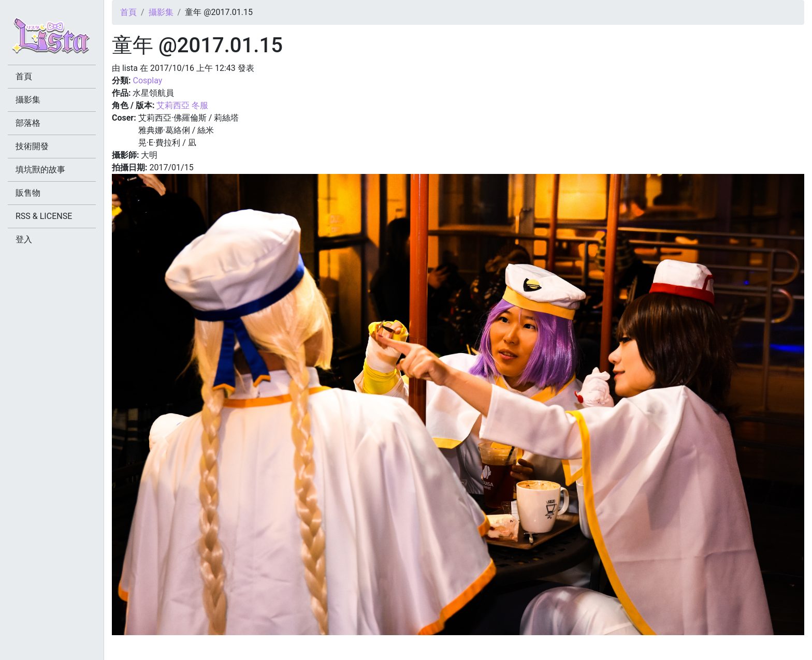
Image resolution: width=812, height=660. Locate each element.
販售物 (28, 193)
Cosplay (147, 80)
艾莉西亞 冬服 (182, 105)
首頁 (128, 12)
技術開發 (32, 146)
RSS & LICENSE (44, 216)
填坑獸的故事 (40, 170)
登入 (24, 239)
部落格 (28, 123)
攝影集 (161, 12)
